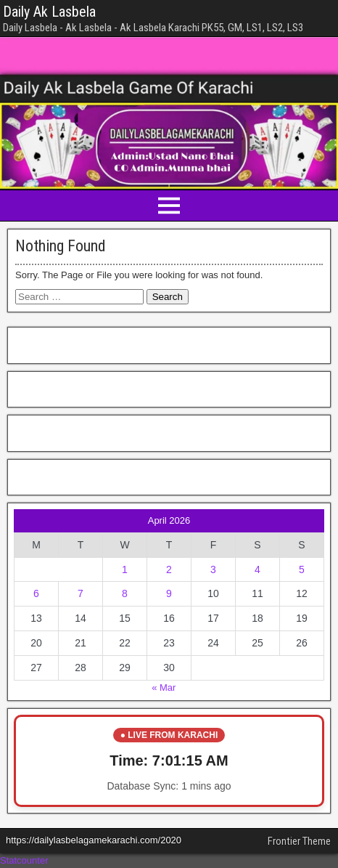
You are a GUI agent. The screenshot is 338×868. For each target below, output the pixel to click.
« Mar (164, 687)
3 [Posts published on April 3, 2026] (213, 569)
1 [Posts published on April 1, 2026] (125, 569)
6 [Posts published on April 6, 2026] (36, 593)
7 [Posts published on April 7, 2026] (81, 593)
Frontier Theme (299, 841)
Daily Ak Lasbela (49, 12)
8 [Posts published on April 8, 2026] (125, 593)
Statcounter (24, 860)
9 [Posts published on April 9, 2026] (169, 593)
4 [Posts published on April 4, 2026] (257, 569)
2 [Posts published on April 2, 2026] (169, 569)
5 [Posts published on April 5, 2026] (302, 569)
